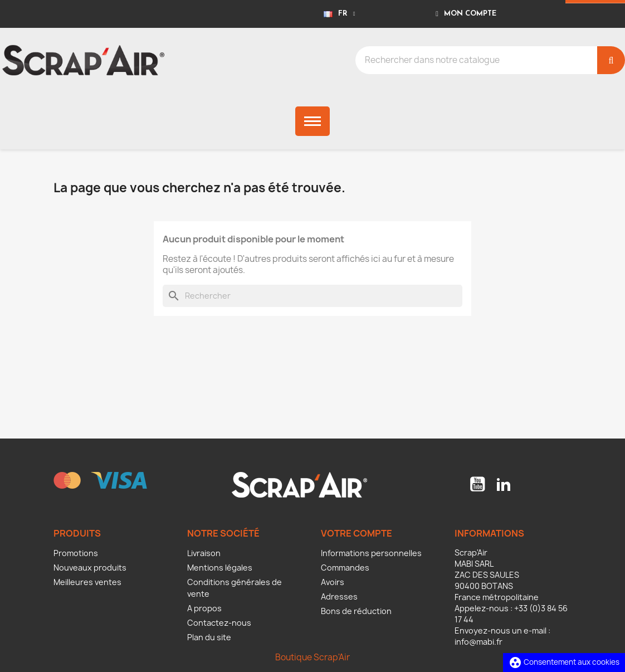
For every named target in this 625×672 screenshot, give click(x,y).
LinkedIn (504, 484)
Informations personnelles (371, 553)
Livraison (204, 553)
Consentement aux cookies (564, 662)
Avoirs (333, 582)
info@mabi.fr (478, 642)
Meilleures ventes (87, 582)
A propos (204, 608)
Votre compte (357, 533)
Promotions (76, 553)
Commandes (345, 568)
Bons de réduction (356, 611)
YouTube (477, 484)
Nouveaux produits (90, 568)
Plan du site (209, 637)
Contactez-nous (219, 623)
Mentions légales (220, 568)
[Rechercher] (312, 296)
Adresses (339, 596)
